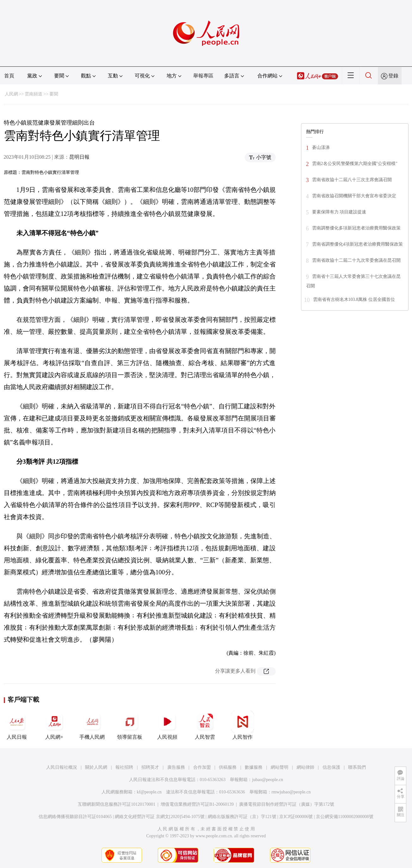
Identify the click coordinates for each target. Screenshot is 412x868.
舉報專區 (203, 76)
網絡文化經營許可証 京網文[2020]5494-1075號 (160, 817)
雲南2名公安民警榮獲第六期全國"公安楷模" (355, 164)
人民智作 (243, 725)
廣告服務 (176, 767)
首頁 (9, 76)
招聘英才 (150, 767)
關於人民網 (96, 767)
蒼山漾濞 (321, 147)
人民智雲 (205, 725)
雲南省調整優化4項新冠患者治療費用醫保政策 (357, 244)
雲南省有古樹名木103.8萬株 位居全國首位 (354, 300)
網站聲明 (280, 767)
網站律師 (305, 767)
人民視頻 (167, 725)
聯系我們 (357, 767)
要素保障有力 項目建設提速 (339, 212)
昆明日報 (79, 157)
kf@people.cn (149, 792)
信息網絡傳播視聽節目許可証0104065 (75, 817)
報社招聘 (124, 767)
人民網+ (54, 725)
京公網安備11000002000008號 (344, 817)
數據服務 (254, 767)
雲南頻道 (34, 94)
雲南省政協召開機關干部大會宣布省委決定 (354, 196)
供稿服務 (228, 767)
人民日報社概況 (62, 767)
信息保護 (331, 767)
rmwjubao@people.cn (291, 792)
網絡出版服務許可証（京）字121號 (242, 817)
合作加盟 (202, 767)
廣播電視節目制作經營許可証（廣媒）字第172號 (287, 804)
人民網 (11, 94)
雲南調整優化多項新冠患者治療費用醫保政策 (356, 228)
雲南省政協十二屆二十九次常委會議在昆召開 (356, 260)
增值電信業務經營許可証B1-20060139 (197, 804)
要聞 (54, 94)
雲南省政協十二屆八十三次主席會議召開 (352, 180)
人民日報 (17, 725)
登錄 (393, 76)
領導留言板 (130, 725)
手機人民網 (92, 725)
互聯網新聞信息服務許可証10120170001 (117, 804)
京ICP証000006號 (296, 817)
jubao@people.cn (267, 780)
